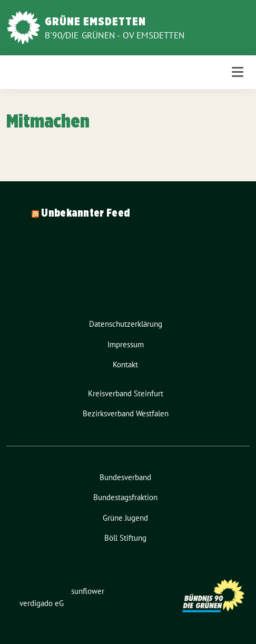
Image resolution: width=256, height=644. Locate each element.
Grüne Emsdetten (95, 21)
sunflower (88, 591)
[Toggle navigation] (238, 72)
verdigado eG (42, 603)
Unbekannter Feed (85, 213)
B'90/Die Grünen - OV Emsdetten (115, 35)
